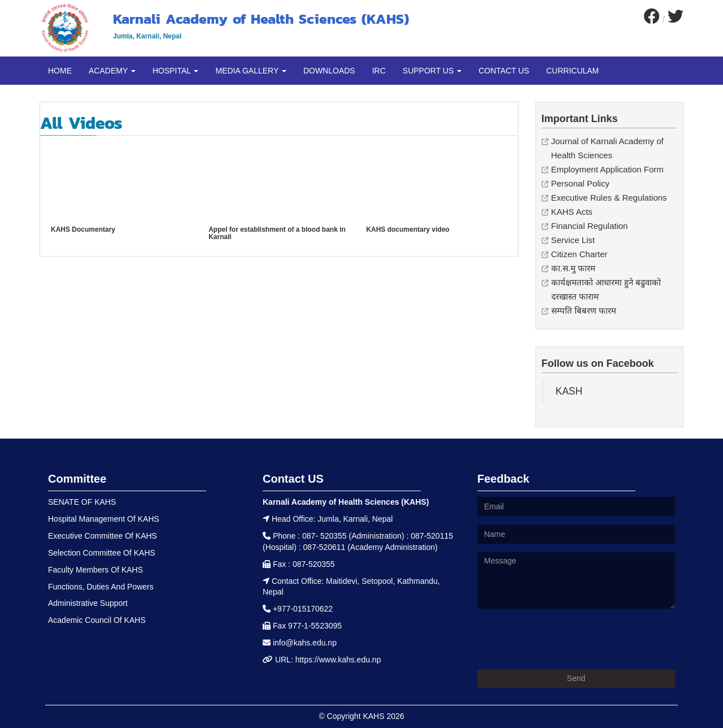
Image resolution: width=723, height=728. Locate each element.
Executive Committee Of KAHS (103, 536)
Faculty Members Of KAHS (95, 570)
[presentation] (563, 639)
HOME (60, 71)
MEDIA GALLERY (251, 71)
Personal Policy (580, 183)
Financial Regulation (590, 226)
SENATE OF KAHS (82, 502)
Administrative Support (88, 603)
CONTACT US (504, 71)
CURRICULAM (572, 71)
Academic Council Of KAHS (97, 620)
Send (576, 678)
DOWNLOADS (329, 71)
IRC (379, 71)
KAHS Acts (572, 212)
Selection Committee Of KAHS (102, 553)
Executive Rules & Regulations (609, 198)
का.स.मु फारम (574, 268)
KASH (569, 391)
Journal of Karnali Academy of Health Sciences (607, 148)
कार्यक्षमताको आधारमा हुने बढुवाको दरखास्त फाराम (606, 289)
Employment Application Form (607, 169)
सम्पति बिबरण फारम (584, 311)
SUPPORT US (432, 71)
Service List (573, 240)
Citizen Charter (580, 254)
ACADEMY (112, 71)
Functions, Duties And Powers (101, 587)
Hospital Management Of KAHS (104, 519)
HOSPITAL (176, 71)
